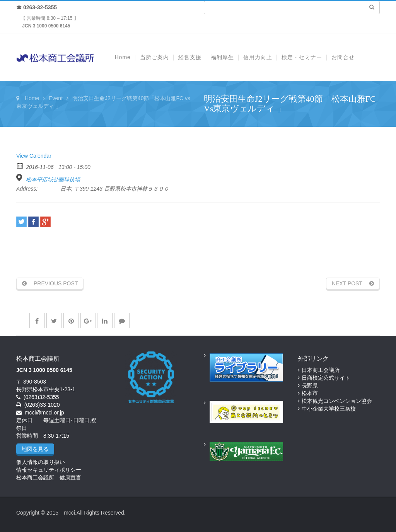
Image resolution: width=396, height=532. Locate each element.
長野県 (310, 385)
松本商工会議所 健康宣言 (49, 477)
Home (32, 98)
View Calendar (34, 156)
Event (56, 98)
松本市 (310, 393)
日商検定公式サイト (326, 378)
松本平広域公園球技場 (53, 179)
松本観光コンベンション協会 (337, 401)
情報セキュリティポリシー (49, 470)
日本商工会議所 (321, 370)
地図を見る (35, 449)
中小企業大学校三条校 (329, 409)
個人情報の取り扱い (41, 462)
